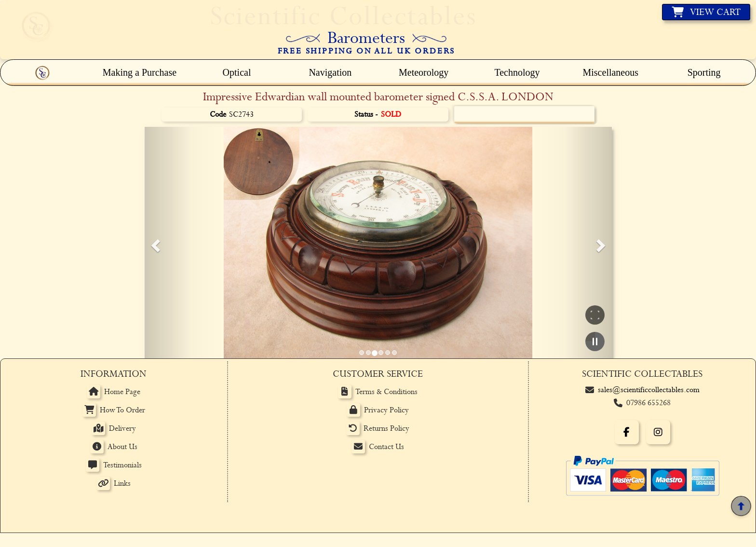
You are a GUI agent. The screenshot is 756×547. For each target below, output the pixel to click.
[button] (154, 243)
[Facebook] (627, 432)
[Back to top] (741, 506)
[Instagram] (658, 432)
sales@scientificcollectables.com (649, 390)
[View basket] (706, 12)
